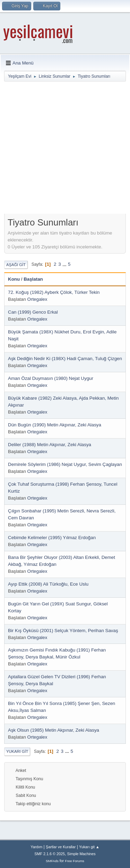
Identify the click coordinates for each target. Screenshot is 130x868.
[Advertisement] (65, 149)
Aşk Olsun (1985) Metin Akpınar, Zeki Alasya (54, 730)
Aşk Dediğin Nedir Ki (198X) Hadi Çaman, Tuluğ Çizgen (65, 359)
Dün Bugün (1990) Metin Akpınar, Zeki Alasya (55, 425)
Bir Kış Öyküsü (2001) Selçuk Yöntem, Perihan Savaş (63, 631)
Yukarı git (17, 751)
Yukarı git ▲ (89, 847)
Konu (14, 279)
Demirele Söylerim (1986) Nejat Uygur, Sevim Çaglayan (65, 464)
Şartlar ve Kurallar (61, 847)
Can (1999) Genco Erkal (33, 312)
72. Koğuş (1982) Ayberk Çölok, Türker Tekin (54, 292)
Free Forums (75, 861)
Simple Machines (81, 854)
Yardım (36, 847)
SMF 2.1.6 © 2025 (50, 854)
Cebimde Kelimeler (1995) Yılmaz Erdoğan (52, 538)
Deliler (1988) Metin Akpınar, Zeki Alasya (50, 445)
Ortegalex (37, 299)
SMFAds (52, 861)
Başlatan (33, 279)
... (65, 264)
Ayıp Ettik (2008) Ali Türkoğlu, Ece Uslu (48, 584)
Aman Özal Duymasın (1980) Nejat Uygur (51, 378)
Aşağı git (16, 265)
